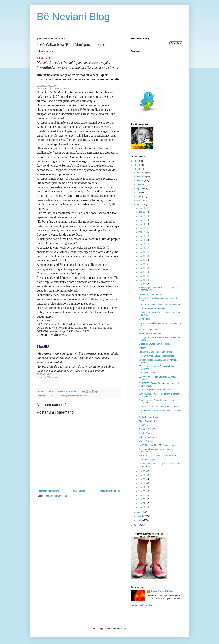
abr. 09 (142, 475)
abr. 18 (142, 256)
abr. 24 (142, 232)
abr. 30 (142, 208)
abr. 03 (142, 499)
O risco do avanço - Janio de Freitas (155, 344)
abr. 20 (142, 248)
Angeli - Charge (146, 433)
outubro (140, 181)
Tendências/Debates (148, 373)
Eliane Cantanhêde (147, 421)
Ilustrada (83, 396)
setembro (141, 185)
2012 (137, 525)
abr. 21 (142, 244)
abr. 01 (142, 507)
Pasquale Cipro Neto (148, 330)
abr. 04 (142, 495)
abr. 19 (142, 252)
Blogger (123, 629)
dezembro (141, 173)
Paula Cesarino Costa (148, 417)
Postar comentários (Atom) (57, 496)
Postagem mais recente (48, 491)
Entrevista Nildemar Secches (152, 308)
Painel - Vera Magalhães (150, 333)
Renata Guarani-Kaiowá (162, 591)
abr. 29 (142, 212)
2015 (137, 161)
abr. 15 (142, 268)
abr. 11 (142, 284)
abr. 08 (142, 479)
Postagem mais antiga (110, 491)
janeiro (140, 520)
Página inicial (79, 491)
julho (139, 193)
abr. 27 (142, 220)
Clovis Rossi (144, 319)
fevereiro (141, 516)
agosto (140, 189)
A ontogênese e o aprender (151, 294)
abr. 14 (142, 272)
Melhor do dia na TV (148, 437)
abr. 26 (142, 224)
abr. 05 (142, 491)
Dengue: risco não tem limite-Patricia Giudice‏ (159, 407)
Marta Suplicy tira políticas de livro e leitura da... (160, 456)
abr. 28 (142, 216)
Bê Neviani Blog (73, 17)
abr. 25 (142, 228)
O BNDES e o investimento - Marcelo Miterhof (159, 305)
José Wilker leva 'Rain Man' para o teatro (157, 445)
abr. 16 (142, 264)
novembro (141, 177)
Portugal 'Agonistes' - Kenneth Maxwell (156, 390)
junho (139, 197)
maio (139, 201)
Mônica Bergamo (146, 441)
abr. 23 (142, 236)
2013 (137, 169)
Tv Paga (142, 348)
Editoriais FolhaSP (147, 429)
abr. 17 (142, 260)
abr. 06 (142, 487)
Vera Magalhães (146, 425)
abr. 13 (142, 276)
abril (139, 205)
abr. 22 (142, 240)
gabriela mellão (72, 396)
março (140, 512)
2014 (137, 165)
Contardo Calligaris (147, 460)
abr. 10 (142, 471)
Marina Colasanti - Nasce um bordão (155, 352)
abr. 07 (142, 483)
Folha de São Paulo (57, 396)
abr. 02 (142, 503)
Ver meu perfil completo (142, 605)
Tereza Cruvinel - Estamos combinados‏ (156, 356)
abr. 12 (142, 280)
